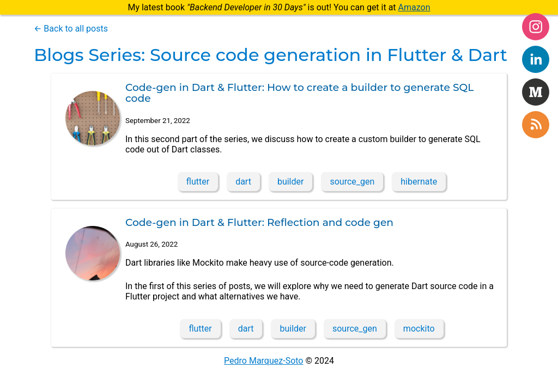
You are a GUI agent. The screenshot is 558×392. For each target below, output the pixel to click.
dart (243, 182)
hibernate (419, 182)
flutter (198, 182)
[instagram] (536, 27)
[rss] (536, 125)
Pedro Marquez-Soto (263, 361)
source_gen (352, 182)
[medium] (536, 92)
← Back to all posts (71, 29)
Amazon (414, 7)
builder (291, 182)
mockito (419, 329)
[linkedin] (536, 59)
